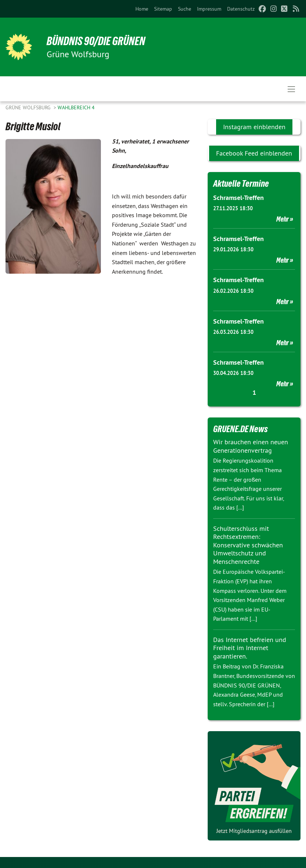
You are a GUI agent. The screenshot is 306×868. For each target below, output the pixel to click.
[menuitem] (142, 9)
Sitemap (163, 9)
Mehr (283, 219)
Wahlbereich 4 (76, 107)
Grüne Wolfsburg (29, 107)
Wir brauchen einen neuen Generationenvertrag (251, 446)
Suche (185, 9)
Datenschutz (241, 9)
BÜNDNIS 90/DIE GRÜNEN (96, 41)
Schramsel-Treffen (238, 198)
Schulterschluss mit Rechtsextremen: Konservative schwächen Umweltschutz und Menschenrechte (248, 545)
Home (142, 9)
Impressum (209, 9)
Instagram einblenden (254, 127)
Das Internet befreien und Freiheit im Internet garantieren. (250, 648)
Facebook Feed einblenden (254, 153)
